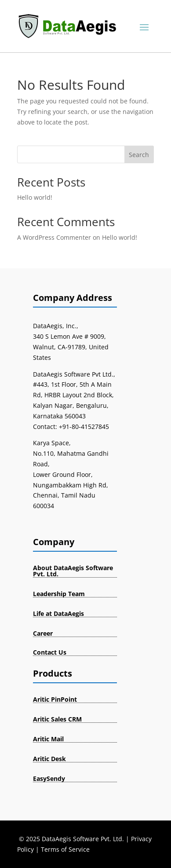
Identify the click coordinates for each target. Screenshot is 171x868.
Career (43, 633)
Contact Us (50, 652)
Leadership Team (59, 594)
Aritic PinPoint (55, 699)
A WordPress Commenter (54, 237)
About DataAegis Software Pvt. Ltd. (73, 571)
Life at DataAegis (58, 613)
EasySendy (49, 778)
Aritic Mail (48, 739)
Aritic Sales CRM (57, 719)
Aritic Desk (49, 759)
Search (139, 155)
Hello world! (35, 197)
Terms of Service (65, 849)
